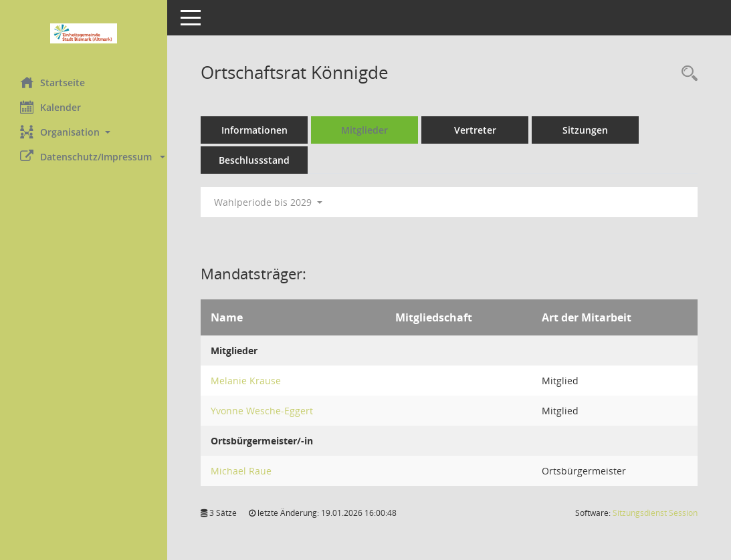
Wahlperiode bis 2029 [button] (268, 202)
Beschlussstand (254, 160)
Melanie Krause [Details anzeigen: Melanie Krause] (246, 381)
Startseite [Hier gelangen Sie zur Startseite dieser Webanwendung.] (53, 82)
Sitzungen (585, 130)
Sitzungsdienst (655, 513)
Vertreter (475, 130)
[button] (84, 132)
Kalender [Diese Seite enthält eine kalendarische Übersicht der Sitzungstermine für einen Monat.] (50, 107)
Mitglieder (364, 130)
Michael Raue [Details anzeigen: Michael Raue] (241, 471)
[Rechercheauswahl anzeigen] (686, 74)
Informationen (254, 130)
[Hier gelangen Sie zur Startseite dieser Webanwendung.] (84, 33)
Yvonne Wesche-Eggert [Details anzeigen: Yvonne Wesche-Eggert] (262, 411)
